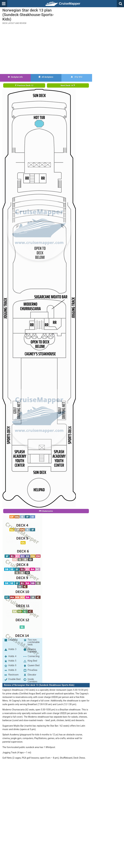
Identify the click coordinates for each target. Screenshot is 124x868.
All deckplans (46, 77)
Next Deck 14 (68, 85)
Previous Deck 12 (24, 85)
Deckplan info (15, 77)
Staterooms (46, 511)
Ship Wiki (77, 77)
